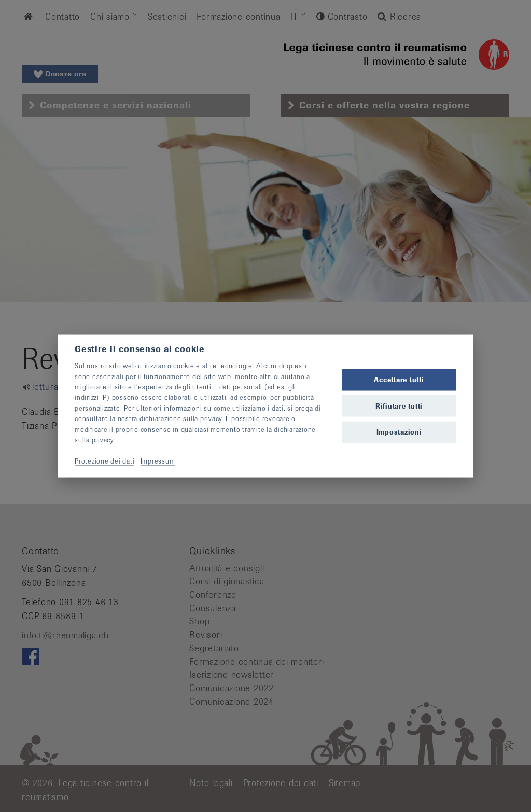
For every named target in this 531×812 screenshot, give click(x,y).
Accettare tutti (399, 380)
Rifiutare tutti (399, 406)
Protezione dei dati (104, 461)
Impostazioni (399, 432)
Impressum (158, 461)
